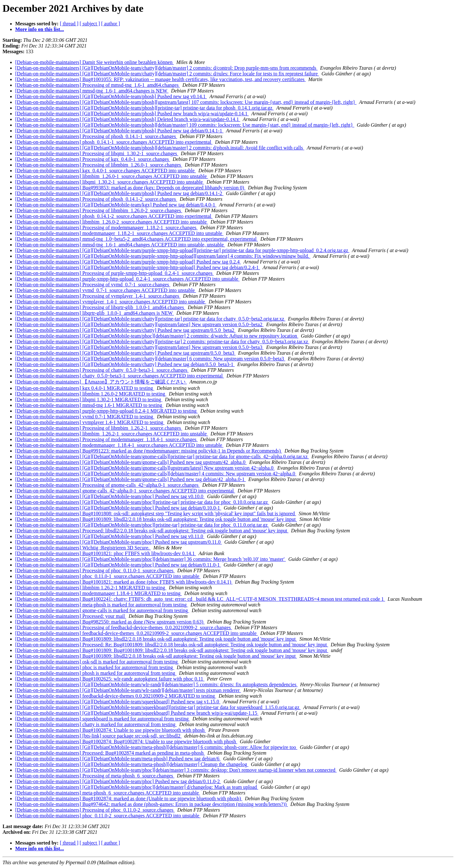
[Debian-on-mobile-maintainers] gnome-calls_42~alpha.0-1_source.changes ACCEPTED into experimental (125, 491)
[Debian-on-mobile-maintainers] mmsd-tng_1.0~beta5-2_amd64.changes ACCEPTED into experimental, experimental (136, 239)
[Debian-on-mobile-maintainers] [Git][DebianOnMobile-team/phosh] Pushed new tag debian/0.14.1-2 (119, 193)
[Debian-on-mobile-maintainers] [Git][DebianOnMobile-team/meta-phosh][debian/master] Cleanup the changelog (132, 764)
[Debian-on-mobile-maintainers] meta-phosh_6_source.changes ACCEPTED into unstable (108, 793)
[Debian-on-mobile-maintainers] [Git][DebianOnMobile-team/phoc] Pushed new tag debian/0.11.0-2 (118, 781)
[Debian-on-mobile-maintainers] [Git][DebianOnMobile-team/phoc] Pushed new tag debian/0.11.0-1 (118, 565)
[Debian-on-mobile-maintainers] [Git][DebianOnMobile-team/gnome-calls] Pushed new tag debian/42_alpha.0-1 (130, 479)
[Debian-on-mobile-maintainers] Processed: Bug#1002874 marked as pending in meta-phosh (110, 753)
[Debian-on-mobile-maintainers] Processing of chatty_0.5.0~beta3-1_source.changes (102, 370)
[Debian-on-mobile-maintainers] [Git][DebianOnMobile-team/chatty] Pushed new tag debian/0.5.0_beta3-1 (125, 364)
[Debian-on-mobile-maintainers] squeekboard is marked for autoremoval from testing (103, 719)
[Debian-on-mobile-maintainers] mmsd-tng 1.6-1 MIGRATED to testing (89, 405)
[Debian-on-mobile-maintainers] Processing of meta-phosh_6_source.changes (95, 776)
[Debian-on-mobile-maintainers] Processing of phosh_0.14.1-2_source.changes (96, 199)
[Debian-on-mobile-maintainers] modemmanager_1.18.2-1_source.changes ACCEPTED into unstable (119, 233)
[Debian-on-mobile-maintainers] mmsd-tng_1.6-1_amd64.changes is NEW (92, 91)
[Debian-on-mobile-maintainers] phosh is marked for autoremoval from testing (96, 673)
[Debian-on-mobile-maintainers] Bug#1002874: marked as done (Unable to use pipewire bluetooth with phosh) (129, 798)
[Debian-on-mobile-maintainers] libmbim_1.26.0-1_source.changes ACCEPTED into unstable (112, 176)
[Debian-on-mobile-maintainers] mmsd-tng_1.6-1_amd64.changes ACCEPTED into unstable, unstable (120, 245)
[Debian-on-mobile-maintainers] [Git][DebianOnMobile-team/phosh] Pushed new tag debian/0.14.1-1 (119, 131)
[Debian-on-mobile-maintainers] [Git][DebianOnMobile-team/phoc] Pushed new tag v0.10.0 (110, 496)
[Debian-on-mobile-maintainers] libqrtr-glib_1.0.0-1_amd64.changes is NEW (95, 313)
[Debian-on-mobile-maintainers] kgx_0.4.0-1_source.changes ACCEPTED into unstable (106, 171)
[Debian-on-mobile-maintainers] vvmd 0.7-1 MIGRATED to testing (85, 417)
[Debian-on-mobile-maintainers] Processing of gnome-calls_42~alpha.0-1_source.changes (108, 485)
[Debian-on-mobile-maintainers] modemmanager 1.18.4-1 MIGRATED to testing (98, 593)
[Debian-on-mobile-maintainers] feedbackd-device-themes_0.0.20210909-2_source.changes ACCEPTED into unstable (136, 633)
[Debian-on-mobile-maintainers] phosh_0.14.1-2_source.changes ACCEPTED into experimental (114, 216)
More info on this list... (40, 29)
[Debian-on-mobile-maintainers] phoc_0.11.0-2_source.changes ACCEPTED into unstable (108, 816)
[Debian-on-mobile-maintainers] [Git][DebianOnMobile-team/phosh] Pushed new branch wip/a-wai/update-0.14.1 (132, 114)
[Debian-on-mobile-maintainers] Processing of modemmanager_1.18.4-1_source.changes (106, 439)
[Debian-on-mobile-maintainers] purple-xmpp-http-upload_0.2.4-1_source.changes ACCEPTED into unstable (127, 279)
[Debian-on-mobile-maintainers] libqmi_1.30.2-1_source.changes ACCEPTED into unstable (110, 182)
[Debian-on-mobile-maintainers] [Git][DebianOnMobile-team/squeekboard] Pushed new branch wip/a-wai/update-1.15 (137, 713)
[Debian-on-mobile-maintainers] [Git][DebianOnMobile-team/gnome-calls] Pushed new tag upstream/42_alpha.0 (131, 462)
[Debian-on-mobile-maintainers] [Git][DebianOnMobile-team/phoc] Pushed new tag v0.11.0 (110, 536)
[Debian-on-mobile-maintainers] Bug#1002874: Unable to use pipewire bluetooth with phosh (111, 730)
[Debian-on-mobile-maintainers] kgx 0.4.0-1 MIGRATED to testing (85, 388)
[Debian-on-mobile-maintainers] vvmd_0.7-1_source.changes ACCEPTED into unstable (106, 290)
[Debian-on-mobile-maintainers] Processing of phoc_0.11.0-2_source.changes (95, 810)
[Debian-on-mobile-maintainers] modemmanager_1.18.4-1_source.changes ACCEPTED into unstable (119, 445)
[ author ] (111, 24)
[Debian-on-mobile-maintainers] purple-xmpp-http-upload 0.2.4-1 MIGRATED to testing (107, 411)
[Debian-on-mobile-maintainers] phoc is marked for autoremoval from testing (95, 667)
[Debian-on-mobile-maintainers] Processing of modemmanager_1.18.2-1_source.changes (106, 228)
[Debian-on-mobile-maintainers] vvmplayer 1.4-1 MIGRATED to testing (90, 422)
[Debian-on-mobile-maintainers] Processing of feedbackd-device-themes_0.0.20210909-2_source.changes (124, 627)
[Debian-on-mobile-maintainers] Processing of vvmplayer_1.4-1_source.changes (98, 296)
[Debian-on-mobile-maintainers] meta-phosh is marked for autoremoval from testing (102, 605)
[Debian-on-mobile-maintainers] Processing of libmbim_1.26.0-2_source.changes (99, 210)
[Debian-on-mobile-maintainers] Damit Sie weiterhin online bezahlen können (95, 62)
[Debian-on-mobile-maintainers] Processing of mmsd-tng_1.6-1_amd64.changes (98, 85)
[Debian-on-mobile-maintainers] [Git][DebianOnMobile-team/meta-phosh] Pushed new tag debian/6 (118, 759)
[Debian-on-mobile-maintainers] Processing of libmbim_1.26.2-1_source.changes (99, 428)
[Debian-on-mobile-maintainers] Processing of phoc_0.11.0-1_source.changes (95, 570)
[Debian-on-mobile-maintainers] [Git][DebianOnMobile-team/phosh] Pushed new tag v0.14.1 (111, 96)
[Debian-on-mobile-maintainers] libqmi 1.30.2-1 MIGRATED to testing (89, 399)
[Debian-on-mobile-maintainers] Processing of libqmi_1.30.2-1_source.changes (97, 153)
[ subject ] (90, 24)
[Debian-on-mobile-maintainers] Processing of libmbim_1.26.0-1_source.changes (99, 165)
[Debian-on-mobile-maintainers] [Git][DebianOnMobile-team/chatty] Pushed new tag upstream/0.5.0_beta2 (125, 330)
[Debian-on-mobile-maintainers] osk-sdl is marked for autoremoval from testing (97, 662)
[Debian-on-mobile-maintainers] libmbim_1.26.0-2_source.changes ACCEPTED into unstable (112, 222)
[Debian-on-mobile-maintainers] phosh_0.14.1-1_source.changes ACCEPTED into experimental (114, 142)
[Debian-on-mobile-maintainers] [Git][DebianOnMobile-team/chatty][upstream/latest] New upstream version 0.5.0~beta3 (139, 347)
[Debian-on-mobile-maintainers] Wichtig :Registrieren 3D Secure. (83, 548)
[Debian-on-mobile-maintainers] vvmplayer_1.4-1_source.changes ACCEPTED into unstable (111, 302)
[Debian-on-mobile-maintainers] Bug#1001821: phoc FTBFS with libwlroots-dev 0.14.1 (106, 553)
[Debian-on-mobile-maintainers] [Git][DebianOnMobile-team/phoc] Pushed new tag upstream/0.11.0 (119, 542)
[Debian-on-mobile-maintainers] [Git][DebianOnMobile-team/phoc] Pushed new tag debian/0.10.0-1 (118, 508)
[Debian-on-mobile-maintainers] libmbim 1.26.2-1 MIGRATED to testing (91, 588)
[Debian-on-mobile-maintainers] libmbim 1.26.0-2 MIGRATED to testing (91, 394)
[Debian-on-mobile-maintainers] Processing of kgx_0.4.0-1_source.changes (93, 159)
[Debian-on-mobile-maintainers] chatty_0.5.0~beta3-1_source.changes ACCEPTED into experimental (120, 376)
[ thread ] (69, 24)
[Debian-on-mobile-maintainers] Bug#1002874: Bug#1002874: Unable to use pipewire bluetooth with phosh (126, 741)
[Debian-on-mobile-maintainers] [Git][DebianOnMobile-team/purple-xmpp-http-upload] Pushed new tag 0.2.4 (128, 262)
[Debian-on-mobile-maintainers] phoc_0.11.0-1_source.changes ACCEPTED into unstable (108, 576)
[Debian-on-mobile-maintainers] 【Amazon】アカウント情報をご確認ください (101, 382)
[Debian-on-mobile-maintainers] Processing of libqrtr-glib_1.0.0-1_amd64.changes (100, 307)
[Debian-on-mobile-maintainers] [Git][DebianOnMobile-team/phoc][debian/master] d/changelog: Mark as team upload (137, 787)
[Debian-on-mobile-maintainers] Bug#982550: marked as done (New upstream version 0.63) (110, 622)
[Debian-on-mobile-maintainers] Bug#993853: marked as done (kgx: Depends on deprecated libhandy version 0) (130, 188)
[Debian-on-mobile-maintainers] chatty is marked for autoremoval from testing (96, 724)
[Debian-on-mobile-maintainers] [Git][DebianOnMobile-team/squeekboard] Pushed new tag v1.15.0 (118, 702)
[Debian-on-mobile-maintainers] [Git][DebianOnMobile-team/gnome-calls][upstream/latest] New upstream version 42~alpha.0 (145, 468)
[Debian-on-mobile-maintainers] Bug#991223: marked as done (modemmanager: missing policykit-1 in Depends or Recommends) (149, 451)
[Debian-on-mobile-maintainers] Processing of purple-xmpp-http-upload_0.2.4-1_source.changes (114, 273)
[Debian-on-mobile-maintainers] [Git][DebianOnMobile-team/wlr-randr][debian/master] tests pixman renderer (128, 690)
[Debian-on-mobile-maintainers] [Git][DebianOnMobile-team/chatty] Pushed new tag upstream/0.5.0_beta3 (125, 353)
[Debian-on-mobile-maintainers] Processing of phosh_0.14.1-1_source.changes (96, 136)
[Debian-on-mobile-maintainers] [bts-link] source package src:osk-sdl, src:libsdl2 (98, 736)
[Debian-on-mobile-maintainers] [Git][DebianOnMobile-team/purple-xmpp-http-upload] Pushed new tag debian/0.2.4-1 (138, 267)
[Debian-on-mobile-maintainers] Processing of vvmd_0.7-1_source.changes (93, 285)
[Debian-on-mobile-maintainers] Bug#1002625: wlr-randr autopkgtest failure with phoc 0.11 (110, 679)
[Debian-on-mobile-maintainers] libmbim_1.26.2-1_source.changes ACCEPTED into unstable (112, 434)
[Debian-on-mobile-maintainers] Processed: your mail (71, 616)
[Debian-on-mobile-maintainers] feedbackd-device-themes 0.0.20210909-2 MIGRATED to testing (116, 696)
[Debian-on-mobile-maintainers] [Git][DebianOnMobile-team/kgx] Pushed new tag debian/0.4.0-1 (116, 205)
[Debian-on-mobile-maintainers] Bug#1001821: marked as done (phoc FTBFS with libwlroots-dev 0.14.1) (124, 582)
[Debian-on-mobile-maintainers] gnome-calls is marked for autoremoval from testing (102, 610)
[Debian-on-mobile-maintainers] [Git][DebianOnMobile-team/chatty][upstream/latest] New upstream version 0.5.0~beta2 (139, 324)
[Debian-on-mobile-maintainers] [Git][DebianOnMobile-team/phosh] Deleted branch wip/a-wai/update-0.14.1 (128, 119)
